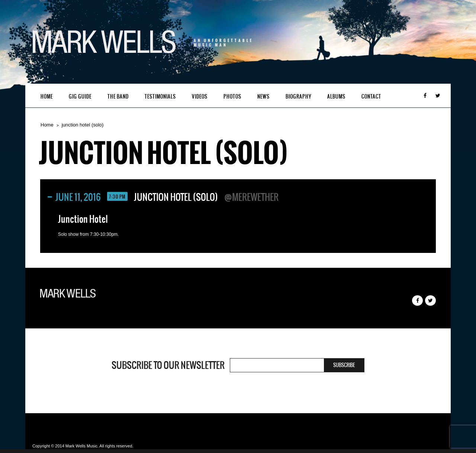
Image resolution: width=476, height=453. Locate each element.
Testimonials (160, 97)
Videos (200, 97)
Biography (298, 97)
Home (47, 97)
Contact (371, 97)
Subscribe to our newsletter (168, 365)
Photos (232, 97)
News (263, 97)
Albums (336, 97)
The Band (118, 97)
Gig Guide (80, 97)
